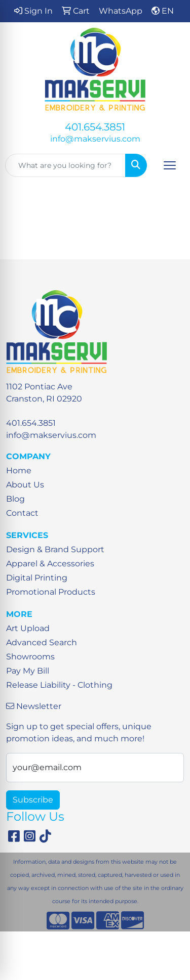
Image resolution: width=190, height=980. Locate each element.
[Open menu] (170, 165)
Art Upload (28, 628)
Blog (15, 499)
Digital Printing (37, 578)
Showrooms (30, 657)
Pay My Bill (28, 671)
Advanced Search (42, 642)
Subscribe (33, 800)
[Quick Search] (65, 165)
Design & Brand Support (55, 549)
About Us (25, 485)
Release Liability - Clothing (59, 685)
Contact (22, 513)
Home (19, 471)
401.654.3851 (95, 127)
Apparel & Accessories (50, 564)
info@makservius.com (95, 139)
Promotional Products (51, 592)
